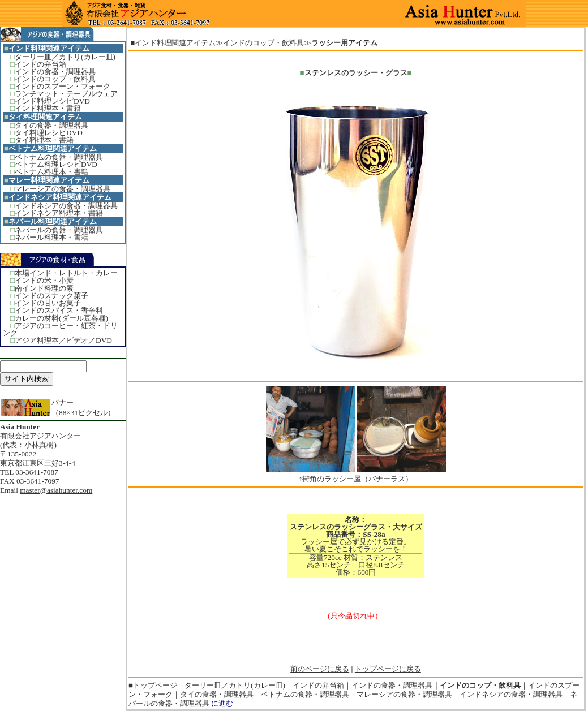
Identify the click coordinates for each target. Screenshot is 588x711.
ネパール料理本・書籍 (51, 237)
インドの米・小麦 (44, 280)
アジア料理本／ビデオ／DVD (63, 340)
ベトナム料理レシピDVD (56, 164)
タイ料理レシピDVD (49, 133)
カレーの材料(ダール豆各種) (61, 318)
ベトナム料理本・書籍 (51, 172)
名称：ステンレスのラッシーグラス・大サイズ (356, 523)
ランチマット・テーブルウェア (66, 94)
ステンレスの (327, 73)
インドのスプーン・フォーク (63, 86)
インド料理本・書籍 (48, 108)
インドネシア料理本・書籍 (59, 213)
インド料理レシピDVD (52, 101)
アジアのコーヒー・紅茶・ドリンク (60, 329)
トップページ (155, 685)
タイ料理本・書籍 (44, 140)
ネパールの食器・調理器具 (59, 230)
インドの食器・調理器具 (55, 72)
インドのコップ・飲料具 (55, 79)
